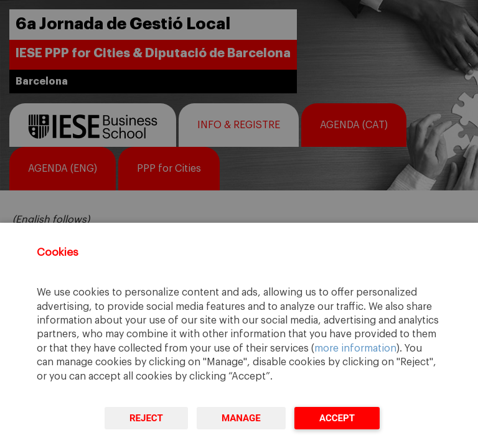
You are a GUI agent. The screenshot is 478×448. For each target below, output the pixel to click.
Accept (337, 418)
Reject (146, 418)
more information (355, 348)
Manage (241, 418)
